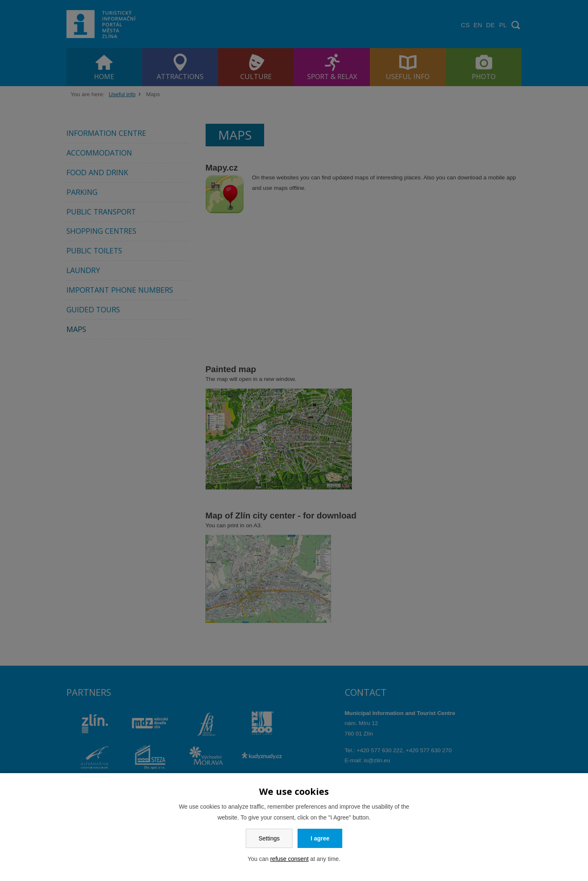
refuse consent (289, 859)
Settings (269, 838)
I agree (320, 838)
